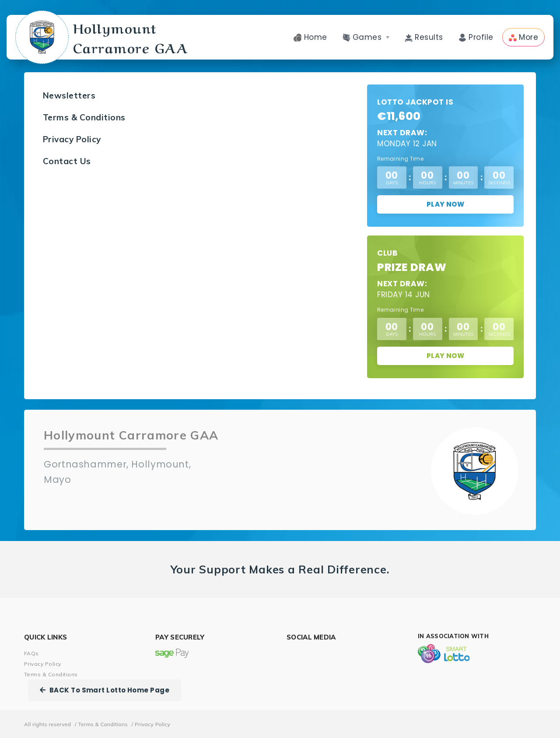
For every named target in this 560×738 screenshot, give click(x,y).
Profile (476, 37)
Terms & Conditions (84, 117)
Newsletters (69, 95)
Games (366, 37)
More (523, 37)
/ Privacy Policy (151, 724)
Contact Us (67, 161)
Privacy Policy (72, 139)
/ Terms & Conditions (101, 724)
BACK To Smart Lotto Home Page (105, 690)
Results (424, 37)
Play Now (446, 204)
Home (310, 37)
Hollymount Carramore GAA (102, 37)
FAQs (31, 653)
